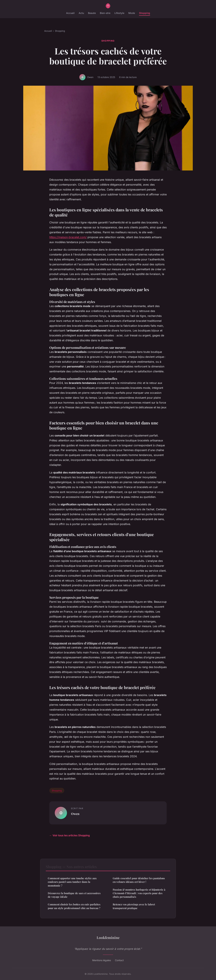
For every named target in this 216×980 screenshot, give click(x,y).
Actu (81, 13)
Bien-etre (105, 13)
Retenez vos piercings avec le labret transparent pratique (134, 906)
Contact (119, 960)
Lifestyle (119, 13)
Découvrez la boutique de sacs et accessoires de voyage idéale (74, 895)
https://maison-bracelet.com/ (68, 237)
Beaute (92, 13)
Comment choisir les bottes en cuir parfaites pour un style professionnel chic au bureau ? (74, 906)
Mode (132, 13)
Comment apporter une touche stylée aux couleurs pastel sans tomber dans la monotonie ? (72, 882)
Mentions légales (102, 960)
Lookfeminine (108, 937)
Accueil (70, 13)
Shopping (145, 13)
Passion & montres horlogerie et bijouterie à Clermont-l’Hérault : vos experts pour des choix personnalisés (139, 893)
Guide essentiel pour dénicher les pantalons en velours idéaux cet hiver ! (139, 880)
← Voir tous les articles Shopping (70, 835)
